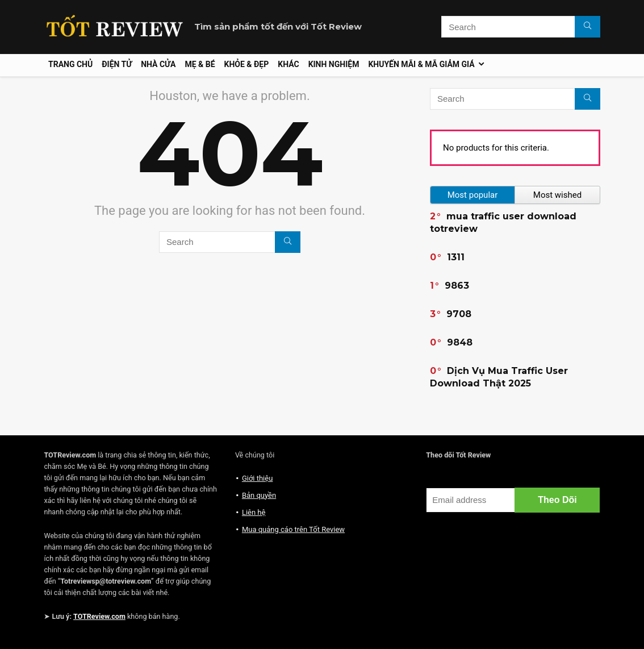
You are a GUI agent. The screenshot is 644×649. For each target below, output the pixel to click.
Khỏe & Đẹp (247, 64)
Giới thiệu (257, 478)
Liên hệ (254, 512)
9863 (457, 286)
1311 (456, 257)
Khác (288, 64)
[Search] (587, 27)
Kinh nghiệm (334, 64)
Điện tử (117, 64)
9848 (460, 342)
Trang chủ (70, 64)
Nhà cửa (158, 64)
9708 (459, 314)
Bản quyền (259, 495)
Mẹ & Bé (200, 64)
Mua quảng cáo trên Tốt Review (293, 529)
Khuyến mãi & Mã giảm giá (421, 64)
